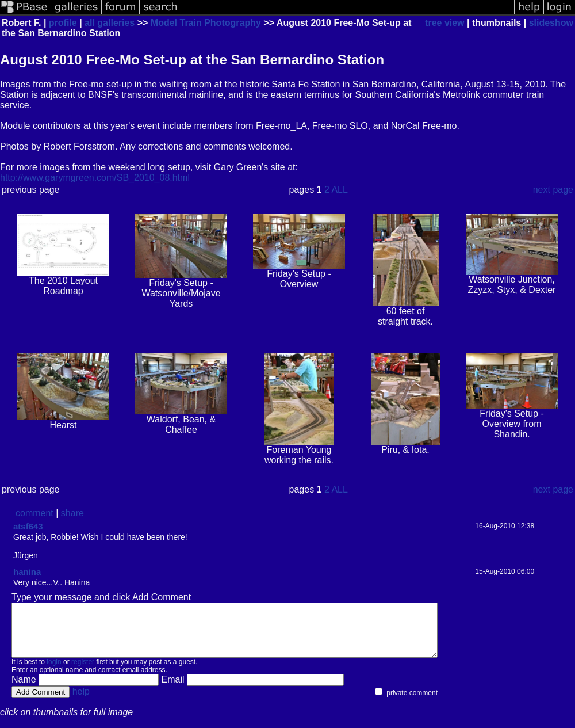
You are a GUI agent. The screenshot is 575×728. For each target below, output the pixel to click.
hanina (27, 572)
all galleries (110, 23)
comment (34, 513)
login (54, 672)
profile (63, 23)
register (83, 672)
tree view (444, 23)
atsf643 (28, 526)
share (72, 513)
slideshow (551, 23)
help (81, 702)
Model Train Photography (206, 23)
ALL (339, 190)
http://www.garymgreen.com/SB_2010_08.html (95, 178)
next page (553, 190)
